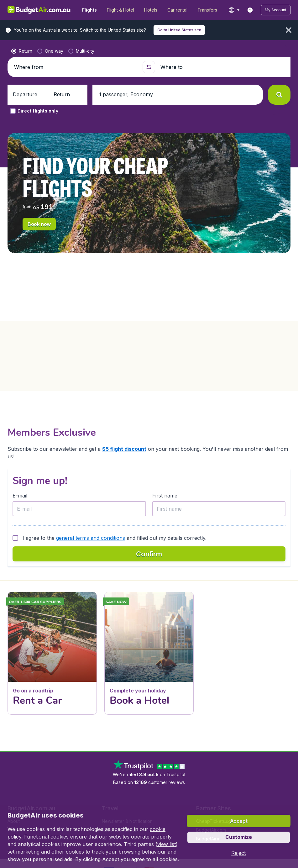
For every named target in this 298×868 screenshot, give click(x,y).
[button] (276, 10)
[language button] (234, 10)
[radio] (22, 51)
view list (167, 844)
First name (165, 496)
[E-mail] (79, 509)
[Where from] (76, 67)
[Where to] (222, 67)
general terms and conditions (91, 538)
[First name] (219, 509)
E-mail (20, 496)
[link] (250, 10)
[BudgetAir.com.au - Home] (39, 10)
